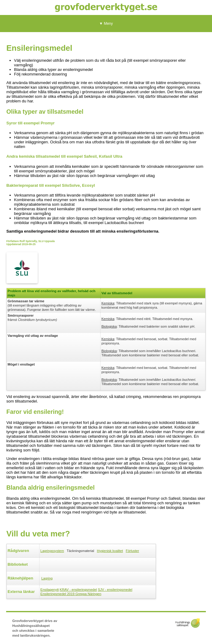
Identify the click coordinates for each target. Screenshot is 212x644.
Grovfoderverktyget (106, 7)
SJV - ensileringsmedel (115, 590)
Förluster (132, 551)
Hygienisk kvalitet (110, 551)
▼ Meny (106, 24)
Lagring (47, 578)
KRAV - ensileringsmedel (78, 590)
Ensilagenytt (50, 590)
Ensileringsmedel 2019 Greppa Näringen (71, 594)
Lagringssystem (52, 551)
